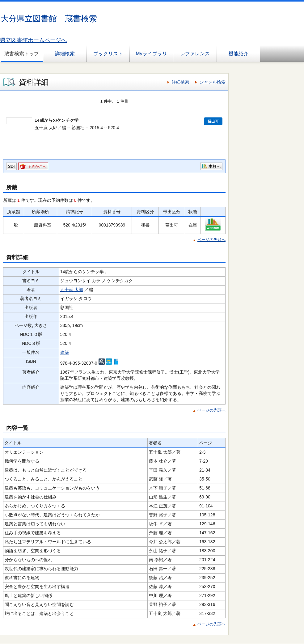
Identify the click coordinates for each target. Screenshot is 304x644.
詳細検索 (65, 54)
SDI (11, 166)
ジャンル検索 (213, 82)
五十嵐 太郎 (72, 290)
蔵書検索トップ (22, 54)
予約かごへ (37, 167)
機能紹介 (239, 54)
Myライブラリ (151, 54)
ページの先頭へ (211, 240)
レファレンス (195, 54)
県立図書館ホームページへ (33, 40)
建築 (65, 352)
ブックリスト (108, 54)
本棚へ (215, 166)
